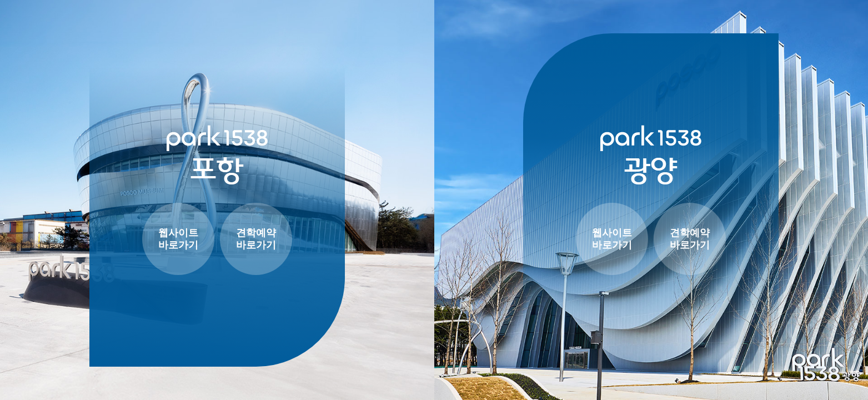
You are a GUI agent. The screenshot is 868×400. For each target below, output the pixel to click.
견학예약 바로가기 (256, 239)
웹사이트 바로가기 (178, 239)
